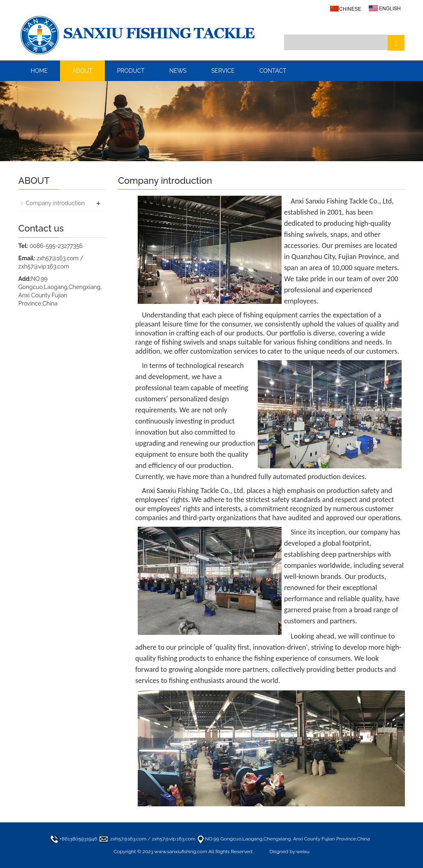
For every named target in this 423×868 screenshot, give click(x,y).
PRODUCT (131, 71)
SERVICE (223, 71)
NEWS (178, 71)
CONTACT (273, 71)
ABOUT (82, 71)
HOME (39, 71)
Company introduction (55, 203)
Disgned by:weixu (289, 852)
